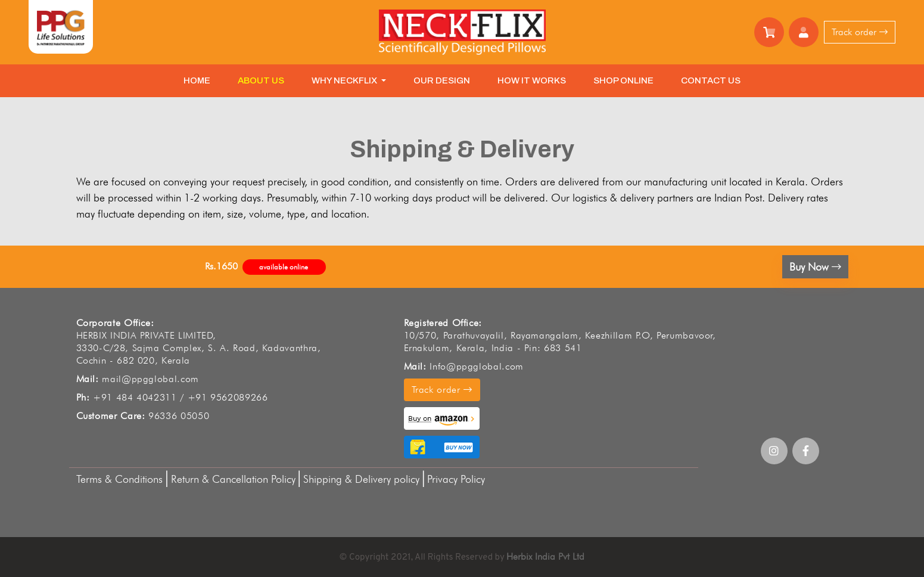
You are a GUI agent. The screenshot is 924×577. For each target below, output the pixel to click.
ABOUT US (261, 80)
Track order (860, 32)
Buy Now (815, 267)
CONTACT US (711, 80)
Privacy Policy (456, 479)
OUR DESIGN (442, 80)
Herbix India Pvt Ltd (545, 556)
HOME (197, 80)
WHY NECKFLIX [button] (345, 80)
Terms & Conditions (121, 479)
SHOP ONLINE (623, 80)
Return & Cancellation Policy (233, 479)
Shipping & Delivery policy (361, 479)
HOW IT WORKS (532, 80)
